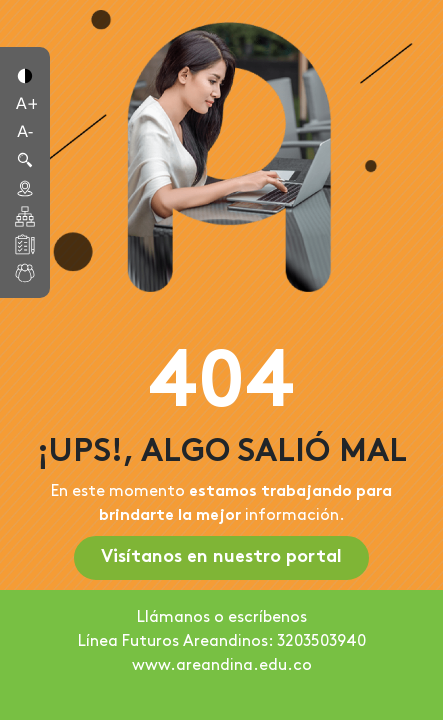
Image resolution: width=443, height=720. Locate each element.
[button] (25, 74)
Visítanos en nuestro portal (221, 557)
